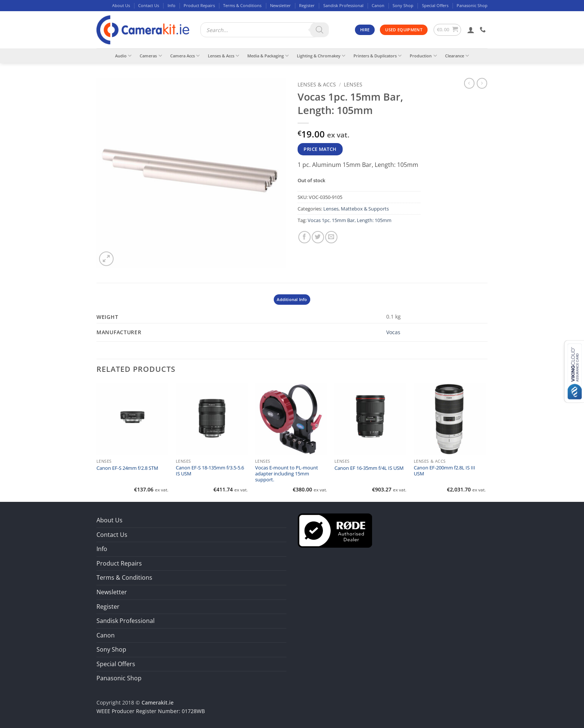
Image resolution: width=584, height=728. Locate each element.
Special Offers (435, 5)
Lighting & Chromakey (321, 56)
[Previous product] (482, 83)
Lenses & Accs (223, 56)
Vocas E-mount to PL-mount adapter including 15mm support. (287, 474)
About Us (121, 5)
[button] (447, 30)
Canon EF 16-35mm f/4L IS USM (369, 468)
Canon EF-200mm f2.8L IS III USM (445, 471)
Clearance (457, 56)
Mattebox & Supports (365, 209)
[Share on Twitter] (318, 237)
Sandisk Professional (343, 5)
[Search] (320, 30)
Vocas (393, 332)
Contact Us (149, 5)
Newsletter (280, 5)
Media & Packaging (268, 56)
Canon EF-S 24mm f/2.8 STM (127, 468)
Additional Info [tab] (292, 299)
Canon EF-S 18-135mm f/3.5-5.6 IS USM (210, 471)
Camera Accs (185, 56)
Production (423, 56)
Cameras (151, 56)
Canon (378, 5)
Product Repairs (199, 5)
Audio (123, 56)
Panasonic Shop (472, 5)
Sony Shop (403, 5)
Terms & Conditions (242, 5)
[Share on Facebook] (304, 237)
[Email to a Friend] (331, 237)
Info (172, 5)
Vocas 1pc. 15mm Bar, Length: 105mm (350, 220)
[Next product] (469, 83)
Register (307, 5)
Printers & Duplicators (377, 56)
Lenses (353, 84)
